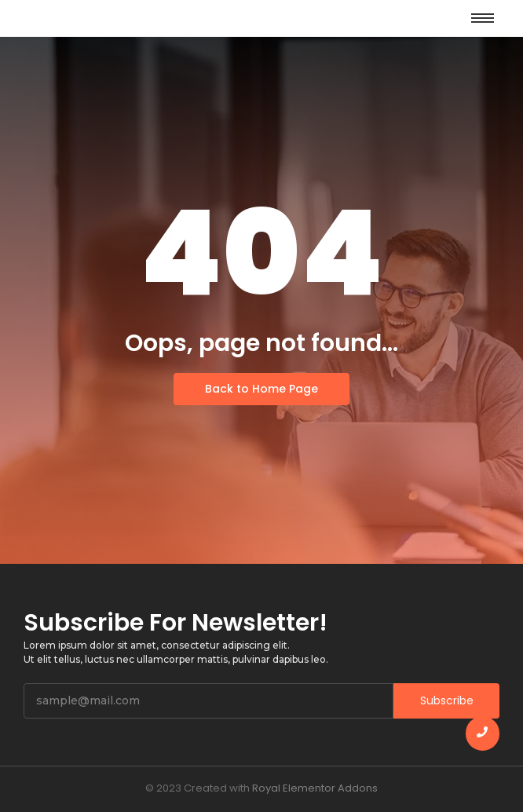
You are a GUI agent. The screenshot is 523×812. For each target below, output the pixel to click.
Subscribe (447, 700)
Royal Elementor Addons (315, 788)
